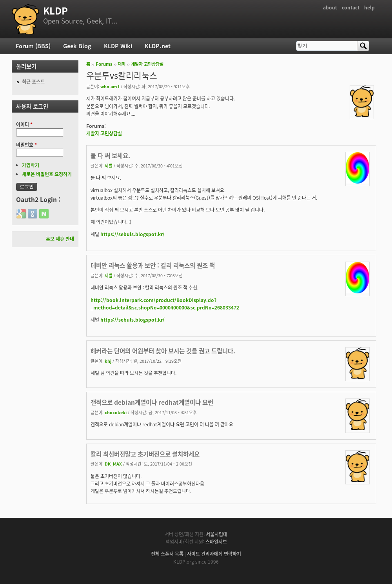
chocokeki (116, 412)
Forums (104, 64)
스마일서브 (216, 542)
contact (351, 7)
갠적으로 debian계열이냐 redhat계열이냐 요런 (152, 402)
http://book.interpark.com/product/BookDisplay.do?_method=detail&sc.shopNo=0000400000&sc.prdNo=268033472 (165, 304)
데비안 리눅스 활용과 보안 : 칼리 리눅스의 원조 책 (153, 265)
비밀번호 (26, 145)
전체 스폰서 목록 (167, 554)
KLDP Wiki (118, 46)
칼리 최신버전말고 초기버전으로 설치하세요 (145, 454)
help (369, 7)
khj (108, 361)
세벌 (109, 166)
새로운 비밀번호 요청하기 (47, 174)
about (330, 7)
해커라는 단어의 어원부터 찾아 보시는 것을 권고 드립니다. (163, 351)
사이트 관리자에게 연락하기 (214, 554)
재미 (122, 64)
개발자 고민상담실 (147, 64)
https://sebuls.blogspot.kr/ (132, 234)
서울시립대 (217, 534)
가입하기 (31, 165)
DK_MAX (113, 464)
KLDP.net (158, 46)
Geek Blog (77, 46)
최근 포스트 (33, 82)
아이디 (24, 124)
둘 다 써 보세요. (110, 156)
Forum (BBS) (33, 46)
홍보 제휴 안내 (60, 239)
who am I (110, 86)
